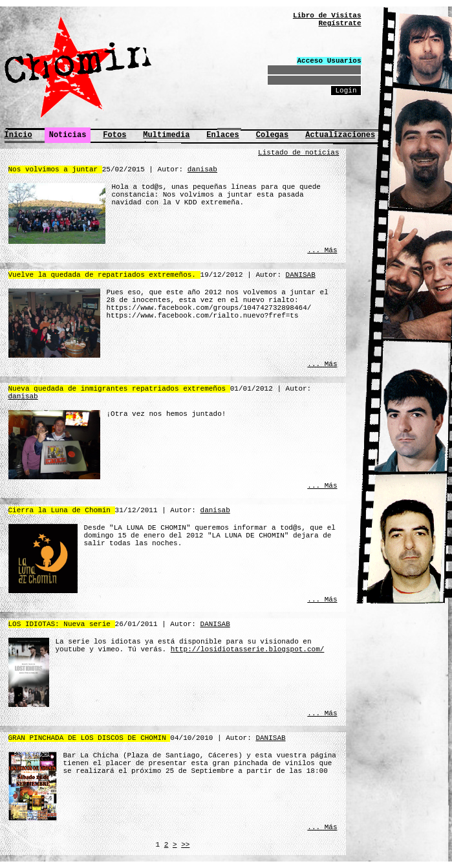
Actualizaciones (340, 135)
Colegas (272, 135)
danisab (202, 169)
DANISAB (301, 275)
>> (185, 845)
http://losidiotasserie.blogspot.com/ (248, 649)
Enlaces (222, 135)
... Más (322, 250)
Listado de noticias (298, 153)
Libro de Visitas (327, 16)
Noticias (68, 135)
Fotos (114, 135)
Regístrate (339, 23)
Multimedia (166, 135)
